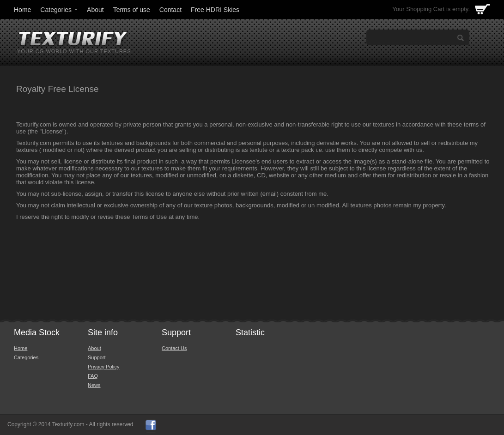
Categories (60, 10)
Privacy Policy (103, 367)
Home (22, 10)
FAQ (93, 376)
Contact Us (174, 348)
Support (97, 357)
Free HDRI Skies (215, 10)
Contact (170, 10)
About (95, 10)
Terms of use (132, 10)
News (94, 385)
